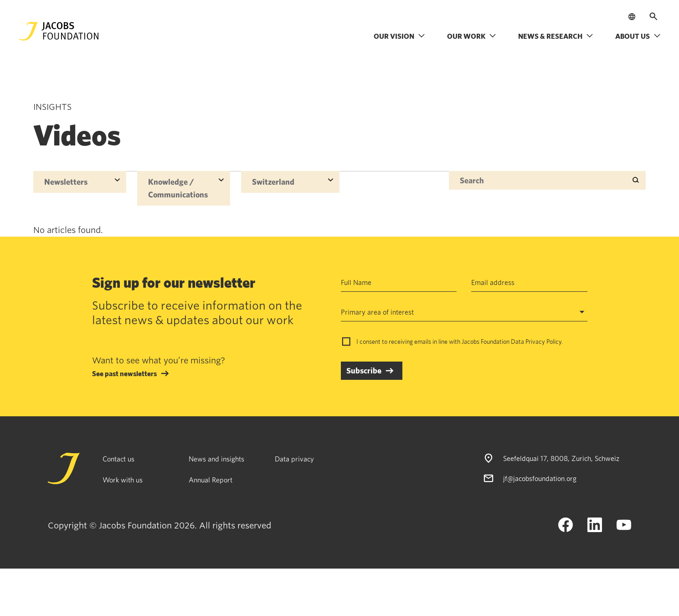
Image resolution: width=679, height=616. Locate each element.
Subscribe (364, 370)
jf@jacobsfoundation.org (540, 478)
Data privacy (294, 459)
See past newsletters (124, 373)
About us (638, 36)
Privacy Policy (543, 342)
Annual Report (211, 480)
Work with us (123, 480)
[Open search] (653, 16)
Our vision (399, 36)
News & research (556, 36)
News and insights (216, 459)
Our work (472, 36)
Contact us (118, 459)
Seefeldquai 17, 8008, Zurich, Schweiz (561, 458)
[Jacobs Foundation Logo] (59, 31)
